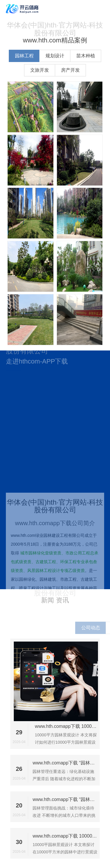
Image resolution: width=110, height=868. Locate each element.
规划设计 (55, 56)
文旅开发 (40, 70)
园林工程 (24, 56)
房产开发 (70, 70)
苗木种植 (86, 56)
